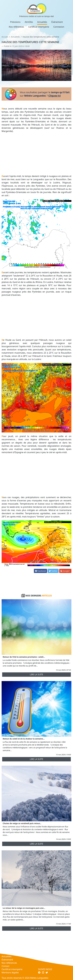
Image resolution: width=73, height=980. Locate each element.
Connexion (59, 27)
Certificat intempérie (39, 27)
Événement (57, 22)
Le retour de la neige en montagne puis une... (24, 908)
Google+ (65, 571)
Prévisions (15, 22)
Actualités (42, 22)
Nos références (16, 27)
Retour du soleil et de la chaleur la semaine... (24, 739)
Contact (6, 966)
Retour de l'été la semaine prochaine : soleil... (24, 657)
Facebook (40, 571)
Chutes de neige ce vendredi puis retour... (22, 823)
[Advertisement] (36, 154)
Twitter (53, 571)
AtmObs (29, 22)
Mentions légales (10, 972)
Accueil (5, 37)
